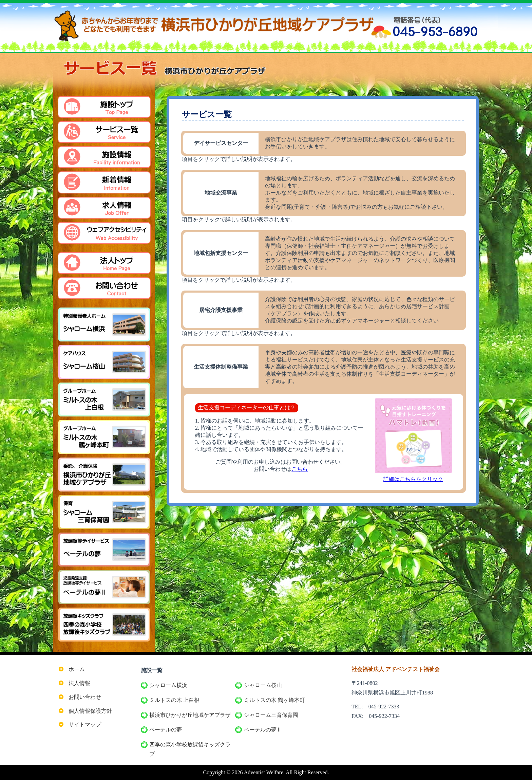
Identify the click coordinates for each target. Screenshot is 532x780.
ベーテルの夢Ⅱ (263, 730)
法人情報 (79, 683)
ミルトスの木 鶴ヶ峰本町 (274, 700)
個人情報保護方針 (90, 711)
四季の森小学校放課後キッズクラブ (190, 749)
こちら (300, 469)
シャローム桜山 (263, 685)
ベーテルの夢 (166, 730)
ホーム (77, 669)
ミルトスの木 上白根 (174, 700)
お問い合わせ (85, 697)
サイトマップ (85, 725)
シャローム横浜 (168, 685)
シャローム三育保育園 (271, 715)
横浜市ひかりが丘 (190, 715)
